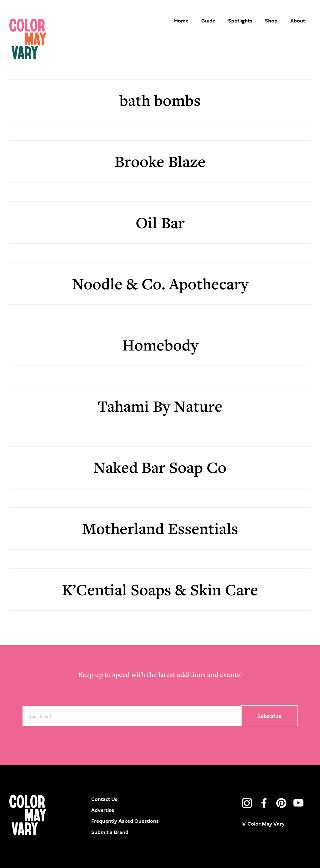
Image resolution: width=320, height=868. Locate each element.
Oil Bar (160, 222)
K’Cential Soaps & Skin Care (160, 589)
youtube (298, 803)
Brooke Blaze (160, 161)
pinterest (281, 803)
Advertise (103, 810)
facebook (264, 803)
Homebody (160, 345)
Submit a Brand (110, 832)
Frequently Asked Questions (125, 821)
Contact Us (104, 799)
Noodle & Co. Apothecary (160, 284)
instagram (247, 803)
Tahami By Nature (160, 406)
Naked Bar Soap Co (160, 467)
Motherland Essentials (160, 528)
